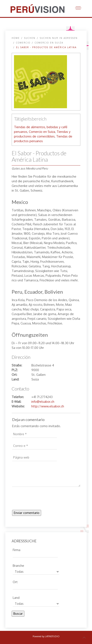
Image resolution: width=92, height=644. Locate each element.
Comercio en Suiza (49, 43)
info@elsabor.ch (43, 402)
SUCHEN (30, 38)
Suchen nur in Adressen (59, 38)
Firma (17, 549)
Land (16, 597)
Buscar (18, 614)
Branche (18, 565)
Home (16, 38)
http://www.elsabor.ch (48, 406)
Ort (15, 581)
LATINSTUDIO (52, 636)
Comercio (23, 43)
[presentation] (44, 499)
